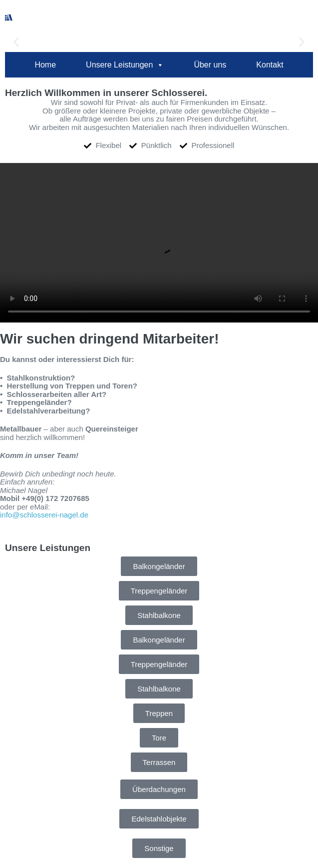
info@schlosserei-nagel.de (44, 515)
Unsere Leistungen (125, 65)
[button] (16, 42)
